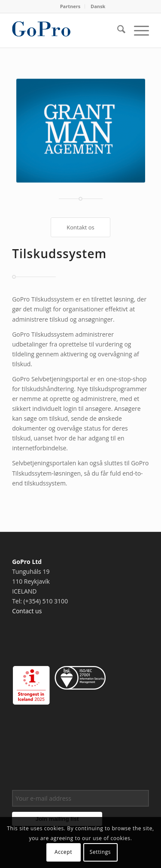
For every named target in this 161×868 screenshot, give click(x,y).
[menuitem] (71, 6)
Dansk (98, 6)
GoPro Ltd (27, 562)
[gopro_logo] (67, 30)
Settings (100, 852)
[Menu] (137, 30)
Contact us (27, 611)
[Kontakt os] (80, 227)
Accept (63, 852)
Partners (70, 6)
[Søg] (117, 30)
